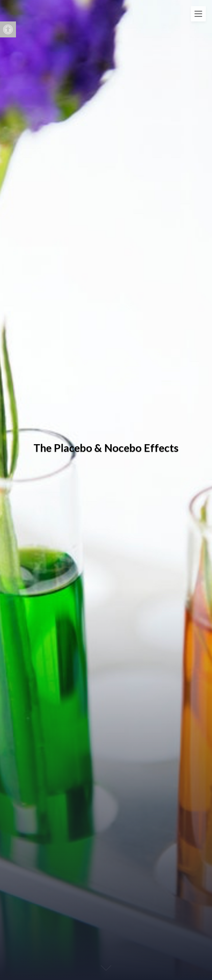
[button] (8, 29)
